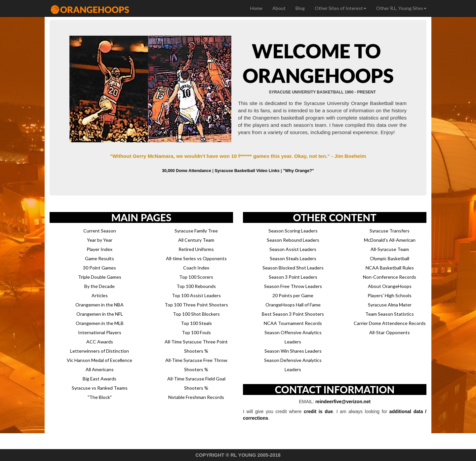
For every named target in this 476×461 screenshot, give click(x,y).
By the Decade (99, 286)
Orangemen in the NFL (100, 314)
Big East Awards (99, 379)
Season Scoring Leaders (293, 231)
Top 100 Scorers (196, 277)
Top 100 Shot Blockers (196, 314)
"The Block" (100, 397)
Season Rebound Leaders (293, 240)
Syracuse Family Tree (196, 231)
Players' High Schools (390, 295)
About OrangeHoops (390, 286)
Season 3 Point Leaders (293, 277)
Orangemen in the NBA (99, 305)
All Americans (100, 369)
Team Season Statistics (390, 314)
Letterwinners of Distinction (99, 351)
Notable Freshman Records (196, 397)
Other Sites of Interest (340, 8)
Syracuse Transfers (390, 231)
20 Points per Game (293, 295)
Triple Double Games (100, 277)
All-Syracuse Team (390, 249)
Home (256, 8)
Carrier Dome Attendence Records (390, 323)
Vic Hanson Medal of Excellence (99, 360)
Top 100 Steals (196, 323)
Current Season (100, 231)
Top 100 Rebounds (196, 286)
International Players (100, 332)
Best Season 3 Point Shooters (293, 314)
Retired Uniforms (196, 249)
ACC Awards (100, 342)
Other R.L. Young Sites (401, 8)
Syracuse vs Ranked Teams (100, 388)
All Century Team (196, 240)
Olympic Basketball (390, 258)
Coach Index (196, 268)
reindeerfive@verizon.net (343, 402)
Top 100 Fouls (196, 332)
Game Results (99, 258)
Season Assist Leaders (293, 249)
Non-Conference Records (390, 277)
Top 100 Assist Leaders (196, 295)
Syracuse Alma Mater (390, 305)
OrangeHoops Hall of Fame (293, 305)
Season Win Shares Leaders (293, 351)
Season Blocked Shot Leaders (293, 268)
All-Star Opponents (390, 332)
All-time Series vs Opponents (196, 258)
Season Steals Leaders (293, 258)
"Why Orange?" (298, 171)
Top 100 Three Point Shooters (196, 305)
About (279, 8)
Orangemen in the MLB (100, 323)
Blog (300, 8)
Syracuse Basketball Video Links (247, 171)
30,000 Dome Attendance (187, 171)
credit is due (318, 411)
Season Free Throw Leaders (293, 286)
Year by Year (100, 240)
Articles (100, 295)
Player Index (99, 249)
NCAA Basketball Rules (390, 268)
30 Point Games (99, 268)
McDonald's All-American (390, 240)
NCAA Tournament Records (293, 323)
